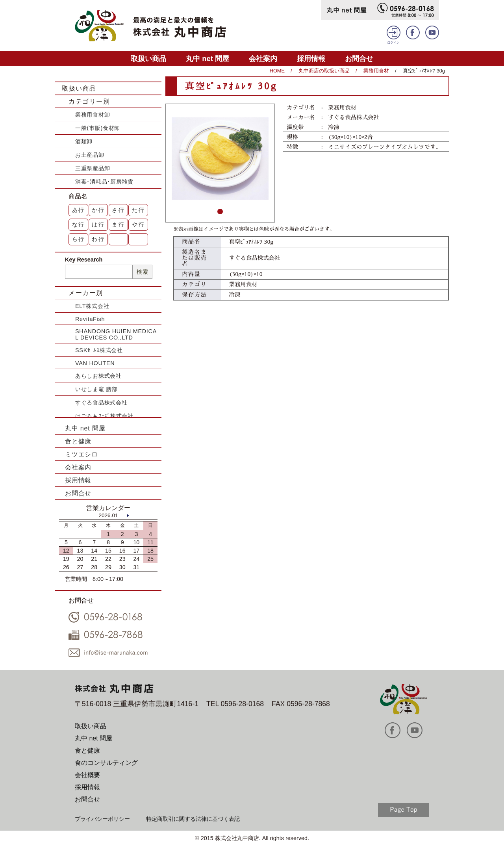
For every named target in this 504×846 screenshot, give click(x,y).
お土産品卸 (90, 155)
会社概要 (87, 775)
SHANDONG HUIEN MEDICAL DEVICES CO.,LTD (116, 334)
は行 (98, 224)
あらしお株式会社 (98, 376)
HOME (277, 71)
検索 (142, 272)
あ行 (79, 210)
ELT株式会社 (92, 306)
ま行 (119, 224)
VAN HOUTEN (95, 363)
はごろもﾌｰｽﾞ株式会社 (104, 416)
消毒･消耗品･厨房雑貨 (104, 182)
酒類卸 (84, 141)
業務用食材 (376, 71)
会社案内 (263, 58)
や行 (139, 224)
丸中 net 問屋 (208, 58)
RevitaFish (90, 319)
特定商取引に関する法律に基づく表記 (193, 819)
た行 (139, 210)
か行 (98, 210)
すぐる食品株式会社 (101, 403)
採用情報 (311, 58)
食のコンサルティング (106, 763)
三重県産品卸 (93, 168)
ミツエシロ (82, 454)
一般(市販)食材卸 (98, 128)
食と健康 (78, 441)
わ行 (98, 239)
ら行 (79, 239)
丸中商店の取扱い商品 (324, 71)
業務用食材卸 (93, 115)
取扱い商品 (148, 58)
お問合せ (359, 58)
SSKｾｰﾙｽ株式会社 (99, 350)
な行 (79, 224)
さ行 (119, 210)
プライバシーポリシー (102, 819)
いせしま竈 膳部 (96, 389)
